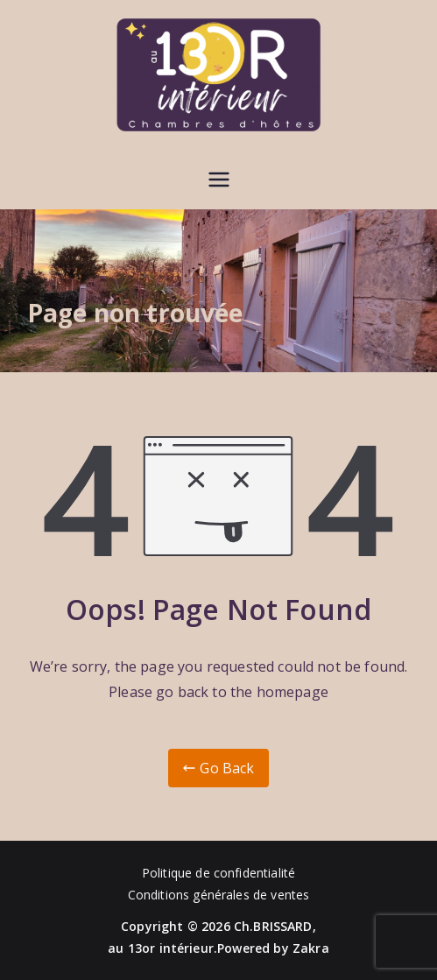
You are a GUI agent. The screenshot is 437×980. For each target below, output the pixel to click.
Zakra (311, 948)
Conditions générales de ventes (219, 895)
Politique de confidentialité (218, 873)
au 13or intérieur (161, 948)
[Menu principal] (219, 180)
